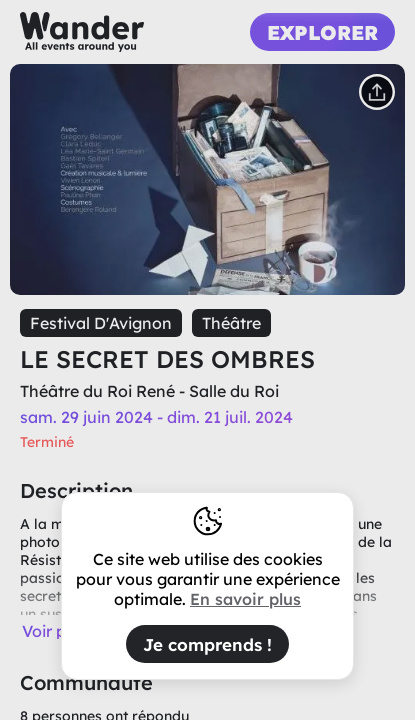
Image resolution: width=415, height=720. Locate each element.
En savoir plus (245, 599)
